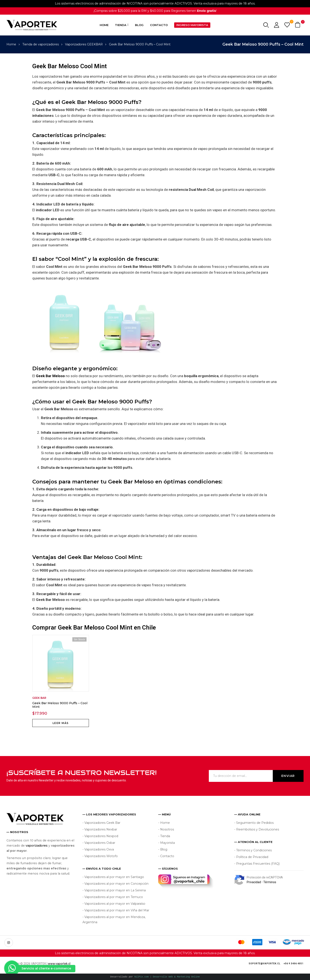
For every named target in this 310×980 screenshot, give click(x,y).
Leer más (61, 723)
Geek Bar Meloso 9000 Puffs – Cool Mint (60, 705)
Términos (270, 882)
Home (11, 44)
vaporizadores (37, 846)
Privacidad (254, 882)
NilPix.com (167, 977)
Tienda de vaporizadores (41, 44)
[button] (298, 25)
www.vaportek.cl (59, 964)
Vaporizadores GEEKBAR (84, 44)
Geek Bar (39, 698)
